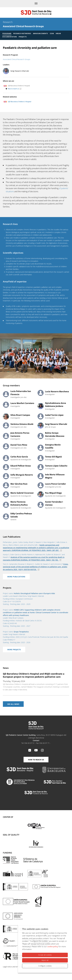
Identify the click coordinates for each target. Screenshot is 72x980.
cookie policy (53, 947)
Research (8, 22)
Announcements (41, 33)
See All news (13, 704)
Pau (53, 493)
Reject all (45, 960)
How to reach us (13, 89)
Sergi (20, 71)
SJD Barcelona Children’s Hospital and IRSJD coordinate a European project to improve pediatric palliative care (34, 675)
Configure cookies (45, 966)
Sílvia (20, 415)
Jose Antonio (20, 434)
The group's (8, 287)
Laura (22, 403)
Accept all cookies (45, 955)
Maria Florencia (19, 503)
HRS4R (58, 33)
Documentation (10, 37)
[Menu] (36, 4)
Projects (23, 37)
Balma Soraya (55, 434)
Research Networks (22, 33)
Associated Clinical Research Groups (23, 26)
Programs (7, 33)
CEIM (52, 33)
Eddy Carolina (21, 515)
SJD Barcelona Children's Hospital (17, 102)
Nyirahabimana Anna (56, 405)
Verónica (22, 424)
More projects (14, 650)
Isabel (54, 415)
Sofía (22, 475)
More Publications (16, 577)
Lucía (21, 393)
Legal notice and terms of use (14, 967)
